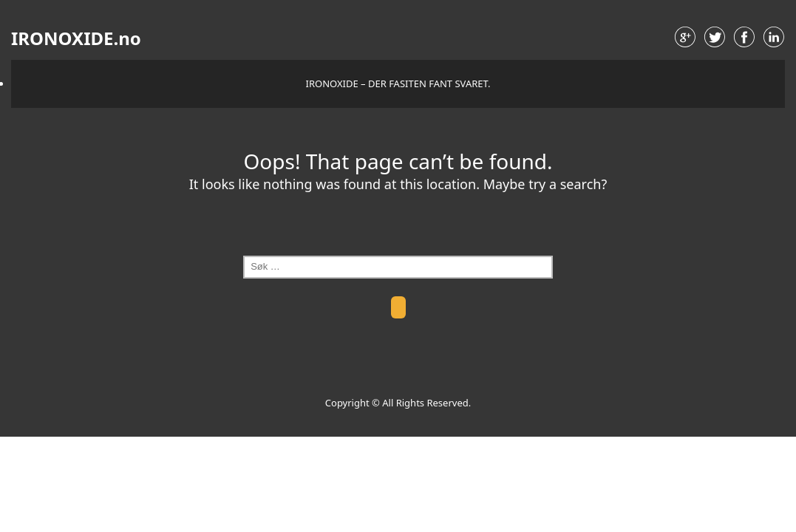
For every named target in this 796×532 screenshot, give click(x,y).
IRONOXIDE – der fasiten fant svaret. (398, 83)
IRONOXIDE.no (76, 38)
